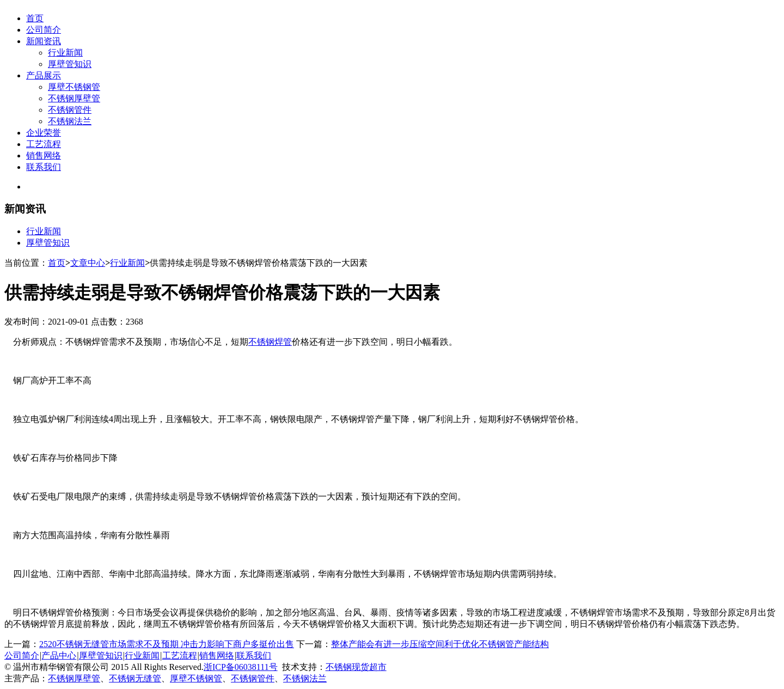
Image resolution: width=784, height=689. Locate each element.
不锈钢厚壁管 (74, 98)
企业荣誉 (44, 133)
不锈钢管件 (70, 110)
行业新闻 (65, 53)
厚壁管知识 (70, 64)
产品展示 (44, 75)
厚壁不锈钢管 (74, 87)
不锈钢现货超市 (356, 667)
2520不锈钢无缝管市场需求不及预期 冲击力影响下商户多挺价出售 (167, 644)
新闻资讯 (44, 41)
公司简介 (44, 30)
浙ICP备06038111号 (241, 667)
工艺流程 (44, 144)
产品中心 (59, 656)
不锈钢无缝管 (135, 678)
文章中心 (88, 263)
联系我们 (44, 167)
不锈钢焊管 (270, 342)
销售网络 (44, 156)
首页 (35, 18)
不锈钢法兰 (70, 121)
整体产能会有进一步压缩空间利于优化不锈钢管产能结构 (440, 644)
